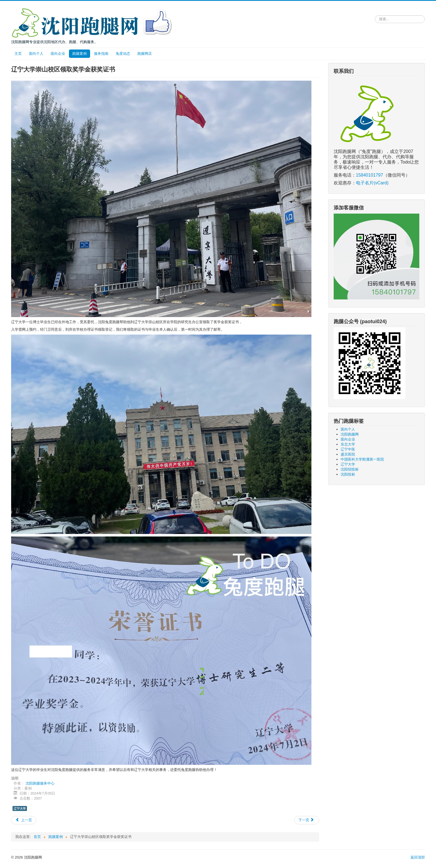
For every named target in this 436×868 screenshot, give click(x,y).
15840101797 (370, 175)
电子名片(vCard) (372, 183)
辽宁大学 (20, 808)
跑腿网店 (145, 54)
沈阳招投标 (350, 469)
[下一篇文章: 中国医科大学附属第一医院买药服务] (307, 820)
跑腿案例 (80, 54)
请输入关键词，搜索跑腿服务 (375, 14)
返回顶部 (418, 857)
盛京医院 (348, 454)
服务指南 (101, 54)
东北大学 (348, 444)
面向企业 (58, 54)
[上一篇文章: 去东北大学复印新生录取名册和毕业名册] (24, 820)
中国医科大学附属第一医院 (362, 459)
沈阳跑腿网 (350, 434)
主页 (18, 54)
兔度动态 (123, 54)
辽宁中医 (348, 449)
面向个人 (36, 54)
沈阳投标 (348, 474)
